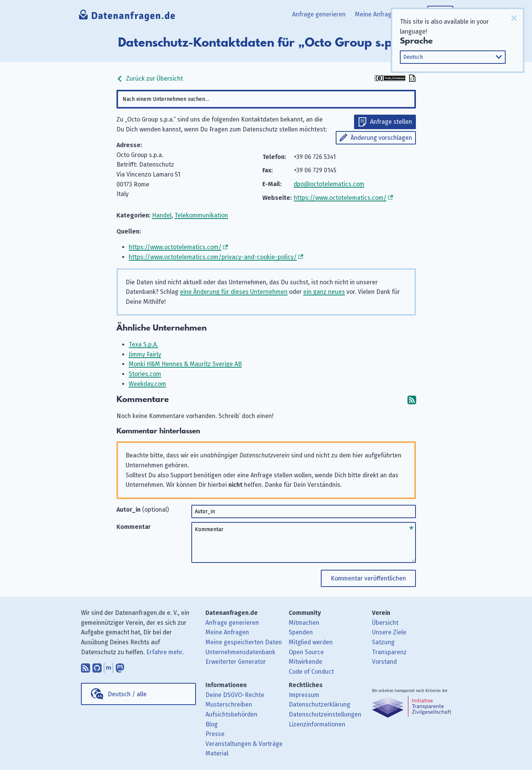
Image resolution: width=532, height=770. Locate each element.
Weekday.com (147, 384)
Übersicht (385, 623)
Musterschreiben (229, 704)
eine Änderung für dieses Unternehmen (234, 292)
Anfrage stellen (391, 122)
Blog (212, 724)
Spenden (301, 632)
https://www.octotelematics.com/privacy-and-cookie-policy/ (213, 257)
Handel (162, 215)
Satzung (383, 642)
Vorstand (384, 662)
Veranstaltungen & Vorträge (244, 744)
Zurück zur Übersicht (150, 79)
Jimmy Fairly (145, 354)
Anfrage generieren (319, 14)
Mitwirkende (306, 662)
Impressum (304, 695)
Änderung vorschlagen (381, 138)
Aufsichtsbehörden (231, 714)
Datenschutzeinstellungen (325, 714)
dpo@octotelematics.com (329, 184)
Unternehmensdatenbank (240, 652)
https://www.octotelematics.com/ (340, 198)
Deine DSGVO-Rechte (235, 695)
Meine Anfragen (377, 14)
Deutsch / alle (127, 694)
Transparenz (389, 652)
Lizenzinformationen (317, 724)
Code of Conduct (311, 672)
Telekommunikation (201, 215)
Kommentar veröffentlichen (368, 578)
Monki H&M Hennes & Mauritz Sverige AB (185, 364)
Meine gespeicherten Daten (244, 642)
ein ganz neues (324, 292)
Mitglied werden (311, 642)
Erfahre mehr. (165, 652)
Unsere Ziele (389, 632)
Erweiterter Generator (236, 662)
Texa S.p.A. (143, 344)
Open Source (306, 652)
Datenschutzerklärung (319, 704)
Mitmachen (304, 623)
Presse (215, 734)
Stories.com (145, 374)
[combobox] (266, 99)
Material (217, 753)
